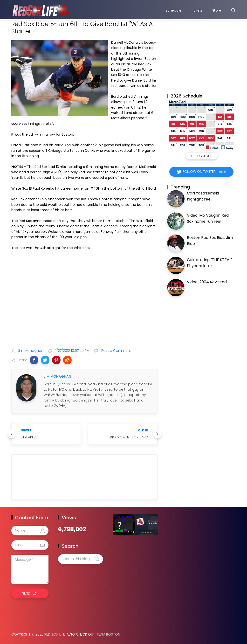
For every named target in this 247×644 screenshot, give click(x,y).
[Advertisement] (84, 307)
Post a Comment (116, 351)
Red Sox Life (55, 634)
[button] (34, 360)
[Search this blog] (81, 559)
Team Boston (108, 634)
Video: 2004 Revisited (207, 282)
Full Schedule (202, 156)
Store (217, 10)
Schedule (173, 10)
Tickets (197, 10)
